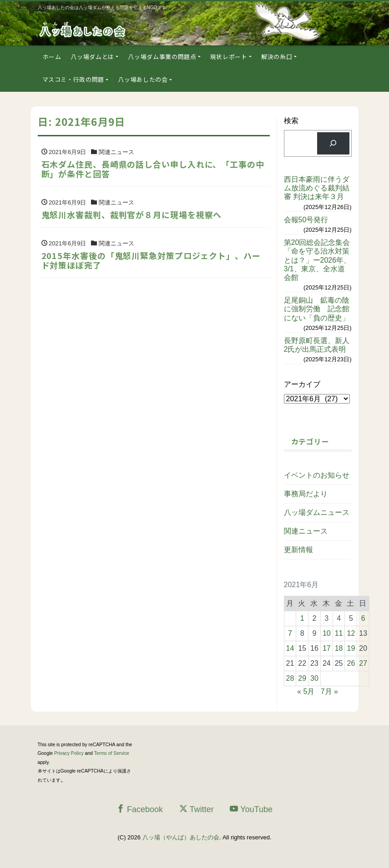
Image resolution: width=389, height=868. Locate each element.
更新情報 (298, 550)
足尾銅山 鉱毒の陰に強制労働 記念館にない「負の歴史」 (317, 309)
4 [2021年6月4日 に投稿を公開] (339, 618)
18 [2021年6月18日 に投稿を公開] (339, 648)
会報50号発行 (306, 220)
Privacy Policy (69, 753)
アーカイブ (302, 384)
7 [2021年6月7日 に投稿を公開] (290, 633)
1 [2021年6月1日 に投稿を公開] (302, 618)
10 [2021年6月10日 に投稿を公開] (327, 633)
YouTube (251, 809)
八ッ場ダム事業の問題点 (162, 57)
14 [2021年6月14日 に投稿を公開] (290, 648)
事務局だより (306, 494)
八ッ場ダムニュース (317, 512)
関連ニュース (306, 531)
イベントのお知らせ (317, 475)
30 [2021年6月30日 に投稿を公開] (314, 678)
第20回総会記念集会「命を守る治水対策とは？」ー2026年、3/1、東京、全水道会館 (318, 260)
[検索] (333, 143)
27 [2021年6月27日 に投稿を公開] (363, 663)
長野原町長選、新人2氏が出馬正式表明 (317, 345)
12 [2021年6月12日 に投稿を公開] (351, 633)
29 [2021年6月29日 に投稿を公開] (302, 678)
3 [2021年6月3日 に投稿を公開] (326, 618)
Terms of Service (112, 753)
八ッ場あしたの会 (143, 79)
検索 (291, 121)
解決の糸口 (277, 57)
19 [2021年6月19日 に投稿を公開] (351, 648)
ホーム (52, 57)
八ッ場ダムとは (92, 57)
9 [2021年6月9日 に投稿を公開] (315, 633)
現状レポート (229, 57)
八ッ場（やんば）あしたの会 (181, 837)
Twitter (197, 809)
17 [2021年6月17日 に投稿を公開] (327, 648)
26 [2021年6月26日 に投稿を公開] (351, 663)
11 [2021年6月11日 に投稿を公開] (339, 633)
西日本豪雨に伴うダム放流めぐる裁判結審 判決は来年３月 (317, 188)
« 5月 (306, 691)
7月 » (329, 691)
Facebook (140, 809)
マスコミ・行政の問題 (73, 79)
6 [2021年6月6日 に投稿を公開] (363, 618)
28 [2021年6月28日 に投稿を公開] (290, 678)
